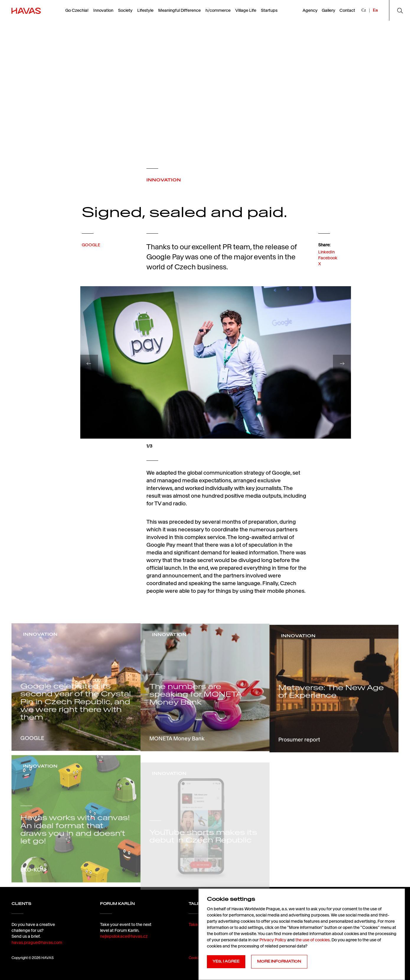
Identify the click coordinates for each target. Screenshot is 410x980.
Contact (347, 10)
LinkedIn (326, 266)
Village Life (246, 10)
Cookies (195, 958)
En (375, 10)
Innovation (103, 10)
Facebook (328, 272)
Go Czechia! (77, 10)
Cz (364, 10)
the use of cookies (313, 940)
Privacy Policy (273, 940)
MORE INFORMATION (279, 961)
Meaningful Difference (179, 10)
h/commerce (218, 10)
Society (125, 10)
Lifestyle (145, 10)
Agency (310, 10)
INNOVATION (164, 180)
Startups (269, 10)
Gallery (329, 10)
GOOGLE (91, 253)
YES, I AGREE (226, 961)
